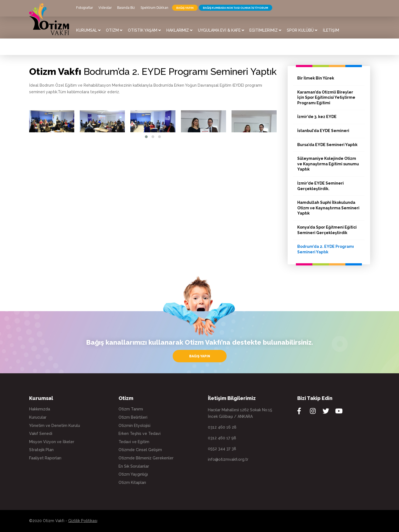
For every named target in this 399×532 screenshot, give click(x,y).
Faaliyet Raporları (45, 458)
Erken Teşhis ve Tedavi (140, 434)
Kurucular (38, 417)
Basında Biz (126, 8)
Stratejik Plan (41, 450)
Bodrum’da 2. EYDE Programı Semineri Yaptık (326, 249)
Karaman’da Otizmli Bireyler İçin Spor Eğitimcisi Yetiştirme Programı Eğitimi (326, 98)
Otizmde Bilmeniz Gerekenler (146, 458)
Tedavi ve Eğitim (134, 442)
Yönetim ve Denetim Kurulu (55, 426)
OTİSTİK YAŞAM (144, 30)
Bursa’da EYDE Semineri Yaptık (327, 145)
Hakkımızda (40, 409)
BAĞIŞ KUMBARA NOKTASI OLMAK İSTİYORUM (236, 8)
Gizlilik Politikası (83, 521)
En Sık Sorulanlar (134, 466)
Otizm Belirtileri (133, 417)
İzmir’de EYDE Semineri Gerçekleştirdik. (320, 186)
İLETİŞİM (331, 30)
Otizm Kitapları (132, 482)
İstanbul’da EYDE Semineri (323, 131)
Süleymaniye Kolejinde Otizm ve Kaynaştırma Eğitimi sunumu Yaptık (328, 164)
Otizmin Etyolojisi (134, 426)
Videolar (105, 8)
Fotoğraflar (85, 8)
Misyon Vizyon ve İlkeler (52, 442)
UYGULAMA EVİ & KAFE (221, 30)
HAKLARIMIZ (179, 30)
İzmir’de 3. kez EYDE (317, 117)
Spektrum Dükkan (154, 8)
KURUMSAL (88, 30)
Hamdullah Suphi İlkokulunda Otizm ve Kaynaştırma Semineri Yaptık (328, 208)
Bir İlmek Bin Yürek (316, 78)
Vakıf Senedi (41, 434)
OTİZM (114, 30)
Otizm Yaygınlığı (133, 474)
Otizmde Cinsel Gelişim (140, 450)
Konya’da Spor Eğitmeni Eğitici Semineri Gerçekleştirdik (327, 230)
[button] (146, 137)
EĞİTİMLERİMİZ (265, 30)
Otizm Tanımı (131, 409)
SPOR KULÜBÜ (302, 30)
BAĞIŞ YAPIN (185, 8)
